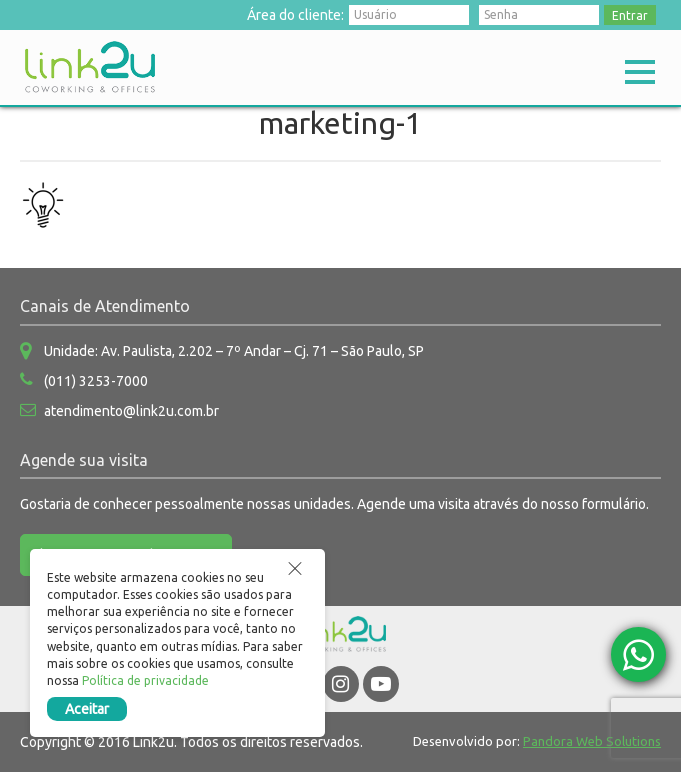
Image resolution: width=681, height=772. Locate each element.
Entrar (630, 15)
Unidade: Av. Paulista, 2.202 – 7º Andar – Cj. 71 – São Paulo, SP (234, 351)
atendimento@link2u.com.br (131, 411)
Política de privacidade (145, 680)
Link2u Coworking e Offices (90, 67)
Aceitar (87, 709)
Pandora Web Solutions (592, 741)
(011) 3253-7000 (96, 381)
